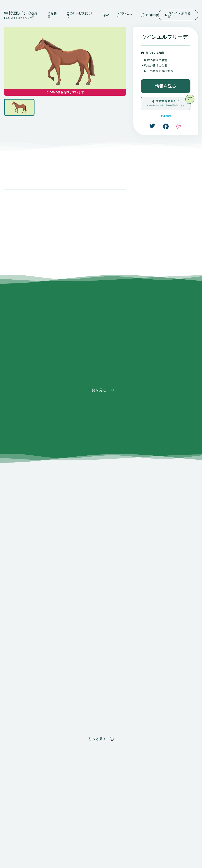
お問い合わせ (125, 15)
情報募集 (52, 15)
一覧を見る (101, 390)
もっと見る (101, 739)
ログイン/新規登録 (178, 15)
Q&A (106, 15)
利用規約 (166, 116)
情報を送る (166, 86)
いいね (179, 126)
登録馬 (34, 15)
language (150, 15)
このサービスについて (80, 15)
